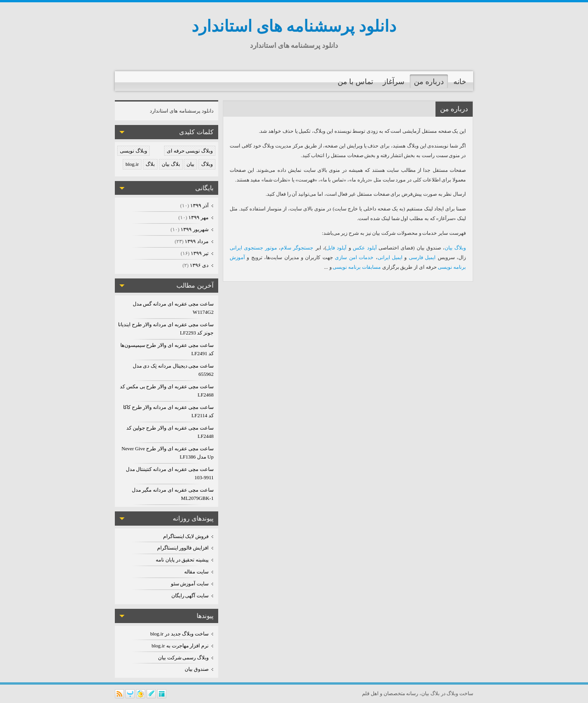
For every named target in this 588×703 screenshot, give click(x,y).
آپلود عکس (365, 248)
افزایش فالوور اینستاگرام (183, 548)
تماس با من (355, 82)
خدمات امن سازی (354, 257)
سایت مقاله (196, 572)
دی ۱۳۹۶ (199, 265)
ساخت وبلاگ (460, 693)
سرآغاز (393, 82)
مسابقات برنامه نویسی (357, 267)
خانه (460, 82)
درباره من (429, 82)
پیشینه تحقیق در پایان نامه (182, 560)
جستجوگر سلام (297, 248)
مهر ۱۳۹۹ (198, 217)
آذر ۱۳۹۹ (199, 205)
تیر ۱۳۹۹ (199, 253)
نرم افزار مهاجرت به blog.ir (180, 646)
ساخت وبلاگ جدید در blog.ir (179, 634)
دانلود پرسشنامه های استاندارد (294, 26)
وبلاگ (207, 164)
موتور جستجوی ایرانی (253, 248)
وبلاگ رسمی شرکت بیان (183, 658)
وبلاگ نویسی (133, 151)
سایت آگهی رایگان (190, 595)
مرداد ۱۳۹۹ (196, 241)
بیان (190, 164)
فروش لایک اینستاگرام (186, 536)
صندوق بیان (197, 669)
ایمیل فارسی (422, 257)
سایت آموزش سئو (190, 584)
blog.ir (132, 164)
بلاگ (150, 164)
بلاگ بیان (171, 164)
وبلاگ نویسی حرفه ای (190, 151)
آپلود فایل (336, 248)
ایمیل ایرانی (390, 257)
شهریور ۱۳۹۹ (194, 229)
